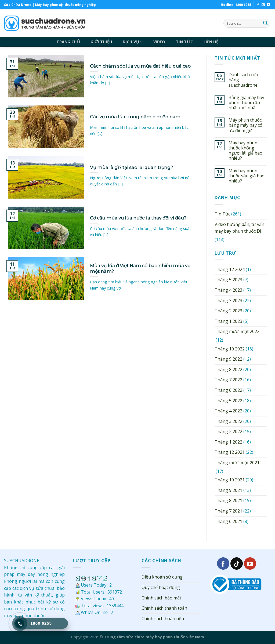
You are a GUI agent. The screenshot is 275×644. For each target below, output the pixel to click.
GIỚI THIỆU (101, 42)
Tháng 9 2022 (228, 359)
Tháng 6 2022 (228, 390)
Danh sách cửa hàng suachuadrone (243, 80)
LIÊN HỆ (211, 42)
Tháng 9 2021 (228, 490)
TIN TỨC (184, 42)
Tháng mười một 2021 (237, 463)
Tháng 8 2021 (228, 500)
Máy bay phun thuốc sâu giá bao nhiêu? (247, 176)
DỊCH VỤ (133, 42)
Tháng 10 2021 (230, 480)
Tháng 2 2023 (228, 311)
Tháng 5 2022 (228, 401)
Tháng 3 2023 (228, 301)
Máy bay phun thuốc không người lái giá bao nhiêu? (245, 151)
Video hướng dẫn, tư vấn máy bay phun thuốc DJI (239, 228)
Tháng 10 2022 (230, 349)
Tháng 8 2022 (228, 369)
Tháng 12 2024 (230, 269)
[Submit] (265, 23)
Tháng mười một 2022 (237, 331)
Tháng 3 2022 (228, 421)
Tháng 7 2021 (228, 511)
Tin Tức (222, 214)
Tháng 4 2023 (228, 290)
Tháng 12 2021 (230, 452)
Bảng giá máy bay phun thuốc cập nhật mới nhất (246, 103)
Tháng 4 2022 (228, 411)
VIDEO (159, 42)
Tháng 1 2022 (228, 442)
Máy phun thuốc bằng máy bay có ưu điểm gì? (245, 125)
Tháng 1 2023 (228, 321)
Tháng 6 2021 (228, 521)
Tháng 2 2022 (228, 431)
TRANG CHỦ (68, 42)
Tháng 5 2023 (228, 280)
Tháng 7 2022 (228, 380)
